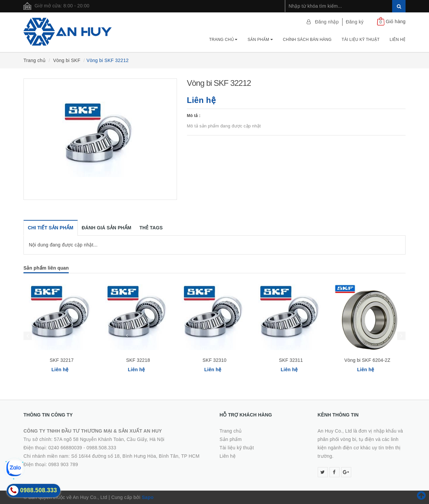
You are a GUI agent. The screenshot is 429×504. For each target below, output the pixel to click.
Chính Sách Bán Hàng (307, 40)
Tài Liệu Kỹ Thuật (360, 40)
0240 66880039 (65, 448)
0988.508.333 (101, 448)
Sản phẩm (260, 40)
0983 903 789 (63, 464)
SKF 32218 (138, 360)
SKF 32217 (62, 360)
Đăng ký (355, 22)
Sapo (148, 497)
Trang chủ (223, 40)
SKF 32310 (214, 360)
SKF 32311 (291, 360)
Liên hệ (398, 40)
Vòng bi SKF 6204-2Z (367, 360)
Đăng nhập (327, 22)
